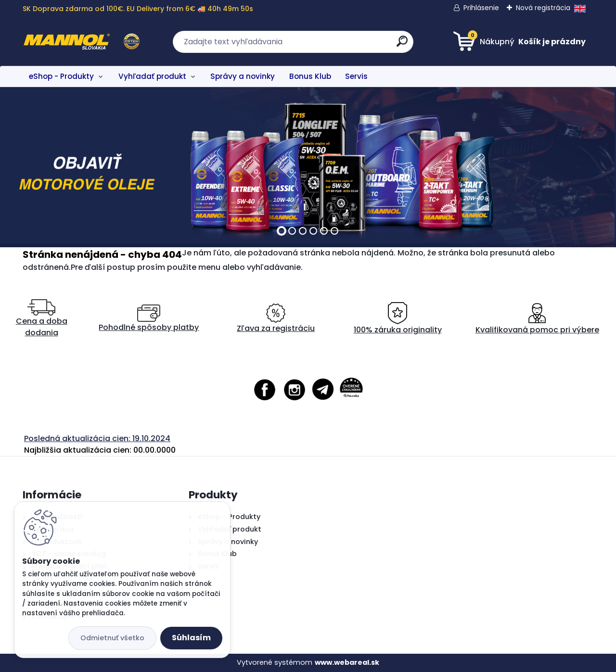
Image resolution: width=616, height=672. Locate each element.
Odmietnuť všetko (112, 638)
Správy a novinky (243, 76)
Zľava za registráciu (276, 319)
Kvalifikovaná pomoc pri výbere (537, 319)
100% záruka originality (398, 319)
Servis (356, 76)
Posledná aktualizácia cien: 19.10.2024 (97, 438)
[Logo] (82, 42)
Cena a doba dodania (42, 319)
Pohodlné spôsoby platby (149, 319)
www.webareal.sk (347, 662)
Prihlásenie (481, 8)
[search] (402, 45)
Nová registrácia (543, 8)
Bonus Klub (310, 76)
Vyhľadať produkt (152, 76)
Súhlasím (191, 638)
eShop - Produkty (61, 76)
